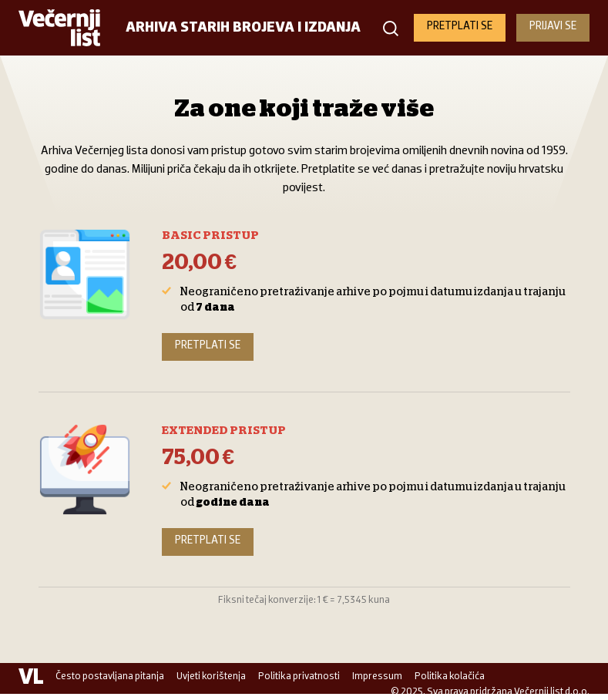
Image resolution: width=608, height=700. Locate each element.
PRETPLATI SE (460, 27)
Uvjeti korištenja (211, 676)
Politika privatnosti (299, 676)
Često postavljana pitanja (110, 676)
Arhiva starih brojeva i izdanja (243, 28)
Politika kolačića (450, 676)
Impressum (377, 676)
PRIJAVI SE (553, 27)
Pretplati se (208, 346)
